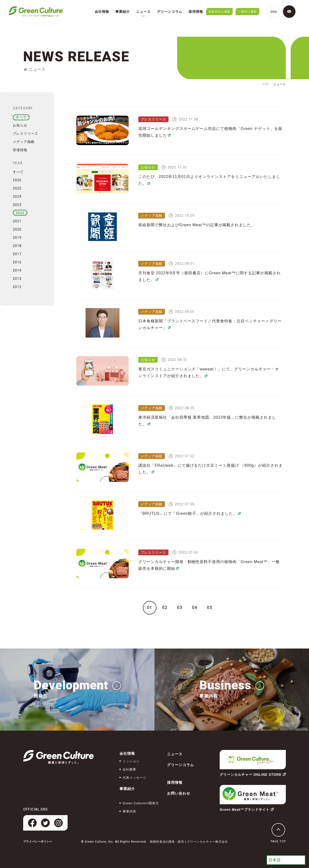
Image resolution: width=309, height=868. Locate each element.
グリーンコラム (170, 12)
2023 (17, 205)
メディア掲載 (24, 142)
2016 (17, 262)
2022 (20, 213)
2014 (17, 271)
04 (195, 608)
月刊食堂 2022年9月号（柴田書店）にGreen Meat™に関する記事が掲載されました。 (210, 276)
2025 (17, 188)
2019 (17, 238)
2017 (17, 254)
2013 (17, 279)
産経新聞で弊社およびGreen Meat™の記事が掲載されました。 (197, 225)
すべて (21, 117)
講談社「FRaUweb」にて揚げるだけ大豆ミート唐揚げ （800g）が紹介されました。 (211, 469)
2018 (17, 246)
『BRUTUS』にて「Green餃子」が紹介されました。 (190, 513)
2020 (17, 229)
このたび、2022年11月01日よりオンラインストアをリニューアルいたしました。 (209, 180)
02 (165, 608)
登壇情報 (20, 150)
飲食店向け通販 (220, 12)
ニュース (143, 12)
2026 (17, 180)
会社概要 (129, 769)
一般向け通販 (247, 12)
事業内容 (129, 811)
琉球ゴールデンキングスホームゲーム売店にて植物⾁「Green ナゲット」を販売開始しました (210, 132)
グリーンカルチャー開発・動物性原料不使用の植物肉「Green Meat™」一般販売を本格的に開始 (209, 565)
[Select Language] (286, 860)
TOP (266, 84)
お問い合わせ (179, 793)
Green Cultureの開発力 (141, 803)
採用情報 (196, 12)
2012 (17, 287)
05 (210, 608)
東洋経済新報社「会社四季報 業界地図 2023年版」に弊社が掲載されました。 (207, 421)
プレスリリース (25, 134)
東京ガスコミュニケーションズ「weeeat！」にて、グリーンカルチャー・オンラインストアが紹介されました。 (209, 372)
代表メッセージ (134, 778)
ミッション (131, 761)
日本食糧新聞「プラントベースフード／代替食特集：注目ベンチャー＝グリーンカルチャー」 (210, 324)
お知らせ (20, 125)
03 (180, 608)
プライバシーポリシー (38, 842)
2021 (17, 221)
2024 (17, 197)
